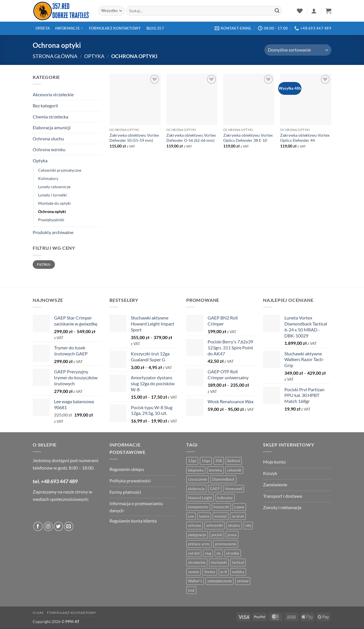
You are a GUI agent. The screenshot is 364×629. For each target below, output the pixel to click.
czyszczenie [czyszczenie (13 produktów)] (197, 479)
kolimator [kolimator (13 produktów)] (225, 498)
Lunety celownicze (54, 187)
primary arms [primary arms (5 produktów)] (199, 544)
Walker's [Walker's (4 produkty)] (195, 581)
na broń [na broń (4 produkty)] (238, 516)
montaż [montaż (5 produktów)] (221, 516)
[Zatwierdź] (277, 11)
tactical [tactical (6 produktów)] (238, 562)
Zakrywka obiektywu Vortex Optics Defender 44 (305, 138)
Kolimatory (48, 178)
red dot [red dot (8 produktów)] (194, 553)
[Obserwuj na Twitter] (58, 526)
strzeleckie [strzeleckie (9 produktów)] (197, 562)
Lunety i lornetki (52, 195)
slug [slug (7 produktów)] (208, 553)
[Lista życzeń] (300, 11)
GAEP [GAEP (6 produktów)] (215, 489)
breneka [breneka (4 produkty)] (215, 470)
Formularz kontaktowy (115, 28)
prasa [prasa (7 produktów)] (232, 535)
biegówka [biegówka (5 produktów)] (196, 470)
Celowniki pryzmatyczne (60, 170)
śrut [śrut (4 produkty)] (191, 590)
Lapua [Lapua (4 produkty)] (239, 507)
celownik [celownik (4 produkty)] (234, 470)
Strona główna (55, 56)
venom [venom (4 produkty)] (194, 572)
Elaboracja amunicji (52, 127)
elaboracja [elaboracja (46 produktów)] (196, 489)
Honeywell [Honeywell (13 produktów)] (234, 489)
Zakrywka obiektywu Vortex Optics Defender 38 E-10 (248, 138)
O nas (38, 613)
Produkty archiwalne (53, 232)
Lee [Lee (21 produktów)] (191, 516)
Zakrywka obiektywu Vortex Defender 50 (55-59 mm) (134, 138)
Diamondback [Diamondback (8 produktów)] (223, 479)
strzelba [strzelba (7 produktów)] (233, 553)
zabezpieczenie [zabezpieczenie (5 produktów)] (220, 581)
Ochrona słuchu (48, 139)
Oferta (43, 28)
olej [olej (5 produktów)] (248, 525)
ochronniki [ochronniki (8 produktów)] (215, 525)
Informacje (69, 28)
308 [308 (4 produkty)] (219, 461)
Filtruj (44, 264)
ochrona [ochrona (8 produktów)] (195, 525)
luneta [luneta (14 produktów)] (204, 516)
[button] (314, 11)
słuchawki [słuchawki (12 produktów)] (219, 562)
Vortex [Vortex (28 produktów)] (210, 572)
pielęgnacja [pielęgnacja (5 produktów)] (197, 535)
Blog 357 (155, 28)
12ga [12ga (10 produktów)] (192, 461)
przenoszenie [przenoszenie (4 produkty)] (226, 544)
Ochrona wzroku (49, 149)
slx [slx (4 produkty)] (219, 553)
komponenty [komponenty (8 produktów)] (198, 507)
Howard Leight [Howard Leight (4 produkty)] (200, 498)
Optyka (94, 56)
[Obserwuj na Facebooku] (38, 526)
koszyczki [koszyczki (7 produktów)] (221, 507)
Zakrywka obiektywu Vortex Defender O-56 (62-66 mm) (191, 138)
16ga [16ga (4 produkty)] (206, 461)
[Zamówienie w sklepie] (298, 50)
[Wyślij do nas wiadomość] (69, 526)
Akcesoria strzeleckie (53, 94)
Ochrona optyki (52, 211)
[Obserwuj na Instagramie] (48, 526)
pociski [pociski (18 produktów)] (217, 535)
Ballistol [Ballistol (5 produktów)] (234, 461)
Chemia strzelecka (50, 117)
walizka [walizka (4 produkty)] (238, 572)
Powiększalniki (51, 220)
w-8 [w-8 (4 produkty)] (224, 572)
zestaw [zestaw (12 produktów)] (243, 581)
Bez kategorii (45, 105)
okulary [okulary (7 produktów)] (234, 525)
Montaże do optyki (54, 203)
